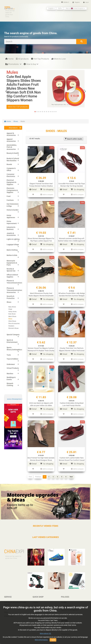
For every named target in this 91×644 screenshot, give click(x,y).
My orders (8, 606)
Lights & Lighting (13, 239)
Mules (10, 319)
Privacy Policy (66, 604)
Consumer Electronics (11, 175)
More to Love (59, 59)
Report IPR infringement (70, 607)
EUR (60, 8)
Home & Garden (13, 210)
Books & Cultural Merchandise (13, 160)
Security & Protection (11, 297)
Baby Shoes (12, 307)
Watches (10, 374)
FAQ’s (6, 610)
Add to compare (47, 194)
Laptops (36, 611)
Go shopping (47, 190)
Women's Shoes (13, 328)
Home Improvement (12, 222)
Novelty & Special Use (11, 270)
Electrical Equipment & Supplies (11, 182)
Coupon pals (9, 614)
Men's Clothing (12, 250)
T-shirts (35, 600)
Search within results (74, 139)
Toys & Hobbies (12, 359)
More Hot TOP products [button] (18, 107)
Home (9, 59)
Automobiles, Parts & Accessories (12, 147)
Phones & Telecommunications (15, 282)
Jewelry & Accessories (11, 234)
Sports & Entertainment (12, 341)
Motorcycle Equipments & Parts (12, 263)
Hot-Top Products (40, 59)
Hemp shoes (12, 312)
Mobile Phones (38, 615)
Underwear (11, 364)
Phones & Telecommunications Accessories (15, 290)
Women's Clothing (10, 384)
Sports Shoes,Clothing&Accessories (17, 349)
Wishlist (65, 2)
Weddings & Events (11, 378)
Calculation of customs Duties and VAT (15, 601)
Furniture (10, 200)
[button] (85, 91)
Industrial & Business (11, 228)
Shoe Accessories (14, 324)
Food (9, 196)
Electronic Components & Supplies (12, 190)
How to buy (31, 64)
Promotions (13, 64)
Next (71, 474)
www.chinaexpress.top (16, 399)
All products (22, 59)
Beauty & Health (13, 153)
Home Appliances (11, 216)
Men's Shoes (12, 316)
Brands (9, 164)
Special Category (13, 335)
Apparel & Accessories (11, 134)
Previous (38, 474)
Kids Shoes (12, 314)
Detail (33, 190)
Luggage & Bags (13, 244)
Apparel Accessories (11, 140)
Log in (86, 2)
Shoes (16, 121)
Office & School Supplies (12, 276)
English (51, 8)
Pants (35, 604)
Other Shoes (12, 321)
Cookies (64, 600)
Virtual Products (13, 368)
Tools (9, 355)
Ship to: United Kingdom (75, 8)
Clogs (10, 309)
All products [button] (13, 128)
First (30, 474)
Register (76, 2)
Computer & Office (11, 169)
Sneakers (11, 326)
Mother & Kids (12, 255)
